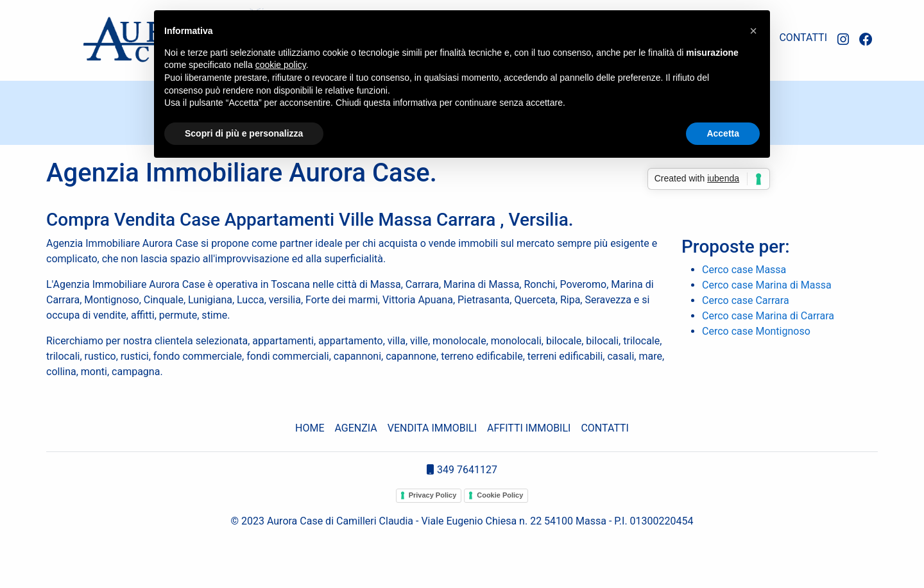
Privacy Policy (433, 495)
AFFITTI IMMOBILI (529, 428)
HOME (310, 428)
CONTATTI (803, 38)
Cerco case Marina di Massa (767, 285)
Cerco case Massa (744, 270)
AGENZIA (356, 428)
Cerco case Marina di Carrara (768, 316)
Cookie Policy (500, 495)
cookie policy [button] (281, 65)
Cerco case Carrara (746, 300)
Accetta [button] (723, 133)
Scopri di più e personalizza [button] (244, 133)
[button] (753, 31)
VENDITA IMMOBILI (432, 428)
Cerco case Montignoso (756, 331)
